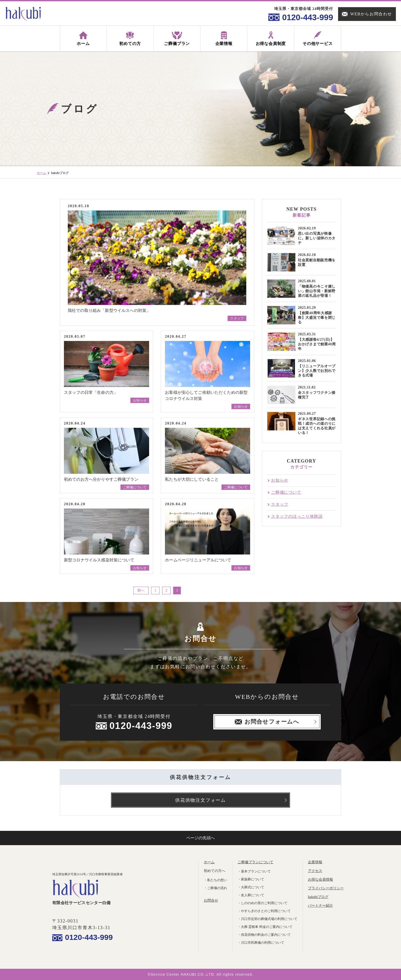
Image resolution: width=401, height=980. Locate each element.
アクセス (315, 871)
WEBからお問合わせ (367, 14)
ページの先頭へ (201, 838)
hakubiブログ (318, 897)
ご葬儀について (135, 487)
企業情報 (315, 862)
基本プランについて (256, 871)
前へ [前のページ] (141, 590)
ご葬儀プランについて (255, 862)
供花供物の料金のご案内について (266, 935)
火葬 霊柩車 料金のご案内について (267, 927)
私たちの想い (217, 880)
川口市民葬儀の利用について (263, 943)
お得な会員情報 (320, 879)
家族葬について (253, 879)
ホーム (41, 173)
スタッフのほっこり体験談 (297, 516)
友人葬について (253, 895)
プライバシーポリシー (326, 888)
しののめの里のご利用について (264, 903)
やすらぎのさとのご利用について (266, 911)
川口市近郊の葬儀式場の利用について (269, 919)
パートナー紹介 (320, 906)
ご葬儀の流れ (217, 888)
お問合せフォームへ (267, 722)
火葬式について (253, 887)
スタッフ (237, 318)
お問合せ (211, 900)
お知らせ (140, 400)
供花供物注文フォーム (201, 800)
